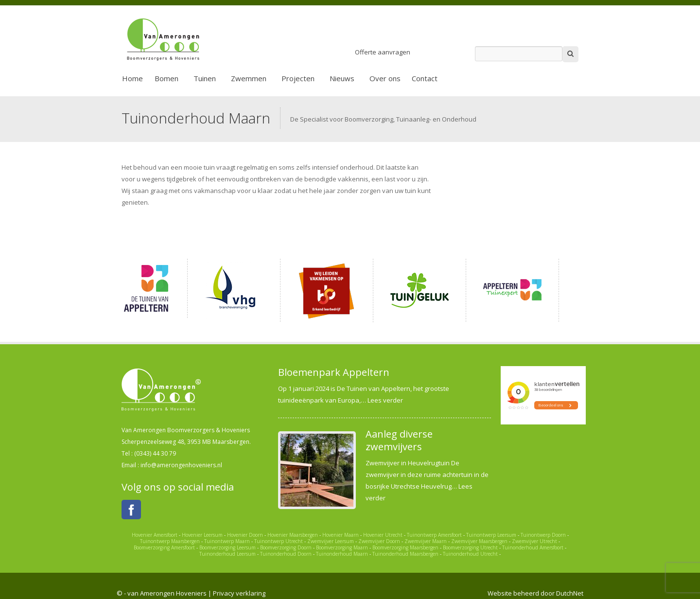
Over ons (385, 78)
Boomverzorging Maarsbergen (405, 547)
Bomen (166, 78)
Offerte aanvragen (383, 52)
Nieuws (342, 78)
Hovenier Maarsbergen (293, 535)
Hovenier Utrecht (383, 535)
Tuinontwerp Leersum (491, 535)
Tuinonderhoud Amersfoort (533, 547)
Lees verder (385, 400)
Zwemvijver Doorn (379, 541)
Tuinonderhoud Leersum (227, 554)
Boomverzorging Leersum (227, 547)
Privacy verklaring (239, 593)
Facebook (131, 510)
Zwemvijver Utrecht (534, 541)
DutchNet (570, 593)
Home (132, 78)
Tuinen (205, 78)
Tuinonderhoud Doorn (286, 554)
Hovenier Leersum (202, 535)
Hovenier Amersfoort (155, 535)
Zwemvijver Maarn (426, 541)
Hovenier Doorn (245, 535)
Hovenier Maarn (341, 535)
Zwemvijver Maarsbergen (479, 541)
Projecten (298, 78)
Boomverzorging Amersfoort (164, 547)
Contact (425, 78)
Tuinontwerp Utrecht (279, 541)
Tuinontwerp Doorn (543, 535)
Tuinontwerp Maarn (227, 541)
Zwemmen (249, 78)
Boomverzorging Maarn (342, 547)
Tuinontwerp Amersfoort (434, 535)
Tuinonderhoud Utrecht (470, 554)
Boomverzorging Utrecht (470, 547)
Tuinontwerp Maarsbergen (170, 541)
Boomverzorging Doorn (286, 547)
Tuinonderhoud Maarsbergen (405, 554)
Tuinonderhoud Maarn (342, 554)
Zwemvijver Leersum (331, 541)
